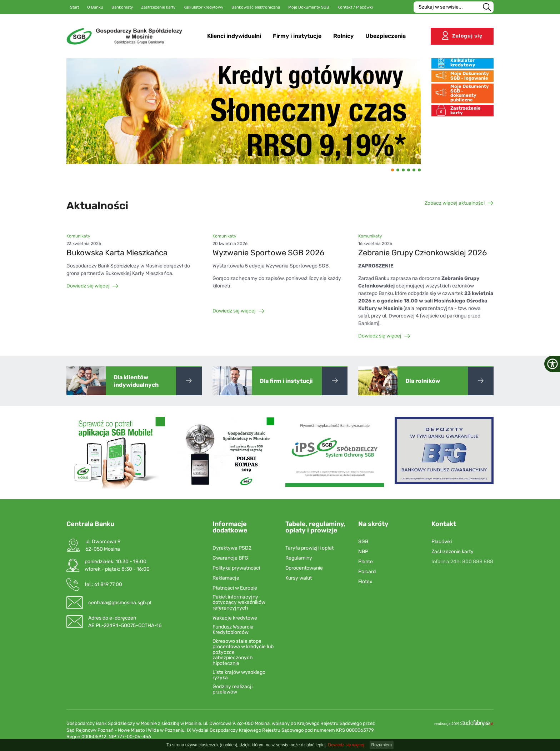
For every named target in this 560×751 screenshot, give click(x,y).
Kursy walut (299, 578)
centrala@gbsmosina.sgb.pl (120, 603)
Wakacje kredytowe (235, 618)
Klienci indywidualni (236, 36)
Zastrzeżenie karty (452, 552)
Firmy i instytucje (299, 36)
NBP (363, 552)
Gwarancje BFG (230, 558)
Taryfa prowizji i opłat (309, 548)
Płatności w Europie (235, 588)
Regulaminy (299, 558)
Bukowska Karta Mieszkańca (117, 253)
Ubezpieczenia (387, 36)
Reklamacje (226, 578)
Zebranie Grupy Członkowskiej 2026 (422, 253)
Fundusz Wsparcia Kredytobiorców (233, 630)
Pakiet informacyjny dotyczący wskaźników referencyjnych (239, 602)
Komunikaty (78, 236)
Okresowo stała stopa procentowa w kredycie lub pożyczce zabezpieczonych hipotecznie (243, 652)
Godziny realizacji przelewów (232, 689)
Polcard (367, 572)
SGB (363, 542)
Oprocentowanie (304, 568)
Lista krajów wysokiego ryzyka (239, 675)
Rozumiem (382, 745)
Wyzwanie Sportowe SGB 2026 (268, 253)
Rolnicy (345, 36)
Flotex (365, 582)
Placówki (442, 542)
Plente (366, 562)
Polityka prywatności (236, 568)
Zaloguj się (462, 35)
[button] (392, 170)
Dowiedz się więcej (92, 286)
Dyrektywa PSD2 (232, 548)
